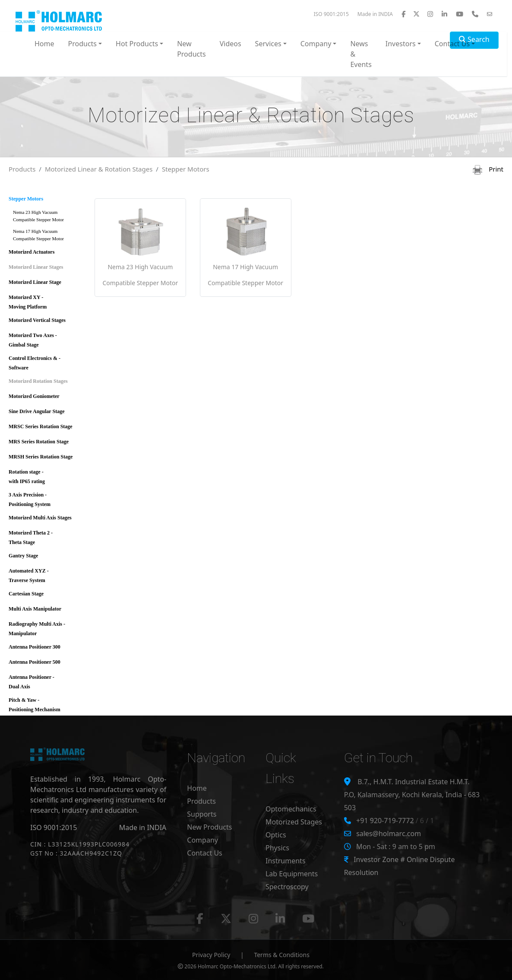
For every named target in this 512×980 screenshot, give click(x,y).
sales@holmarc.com (389, 834)
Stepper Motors (186, 169)
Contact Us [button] (452, 44)
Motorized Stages (294, 822)
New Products (191, 49)
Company (202, 840)
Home (44, 44)
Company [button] (316, 44)
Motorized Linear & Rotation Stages (99, 169)
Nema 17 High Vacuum (48, 237)
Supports (202, 814)
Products (22, 169)
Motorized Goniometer (34, 396)
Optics (276, 835)
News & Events (361, 54)
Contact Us (204, 853)
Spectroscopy (287, 887)
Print (488, 169)
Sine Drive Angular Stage (36, 411)
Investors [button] (401, 44)
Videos (231, 44)
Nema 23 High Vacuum (48, 218)
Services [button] (268, 44)
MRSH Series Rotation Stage (41, 457)
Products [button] (83, 44)
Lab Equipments (292, 874)
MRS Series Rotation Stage (39, 442)
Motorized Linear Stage (35, 282)
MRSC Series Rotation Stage (41, 426)
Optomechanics (291, 809)
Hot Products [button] (137, 44)
